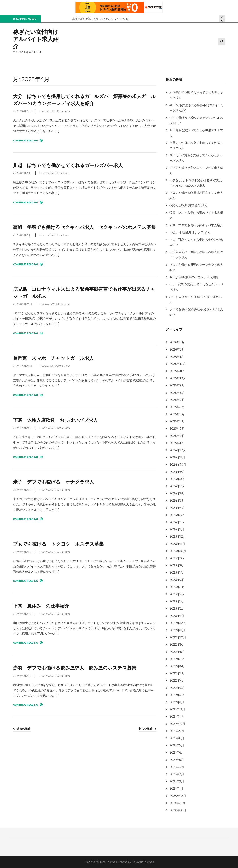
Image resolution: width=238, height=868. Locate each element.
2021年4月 (177, 767)
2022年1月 (177, 702)
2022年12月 (178, 623)
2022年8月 (177, 652)
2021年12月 (177, 709)
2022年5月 (177, 673)
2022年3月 (177, 688)
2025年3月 (177, 429)
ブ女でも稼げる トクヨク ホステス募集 (58, 544)
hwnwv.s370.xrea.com (55, 111)
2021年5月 (177, 760)
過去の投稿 (24, 729)
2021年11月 (177, 716)
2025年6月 (177, 407)
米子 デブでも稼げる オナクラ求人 (53, 482)
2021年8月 (177, 738)
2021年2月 (177, 781)
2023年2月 (177, 609)
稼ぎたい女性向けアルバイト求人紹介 (36, 39)
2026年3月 (177, 342)
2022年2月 (177, 695)
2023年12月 (178, 537)
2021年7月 (177, 745)
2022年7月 (177, 659)
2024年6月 (177, 493)
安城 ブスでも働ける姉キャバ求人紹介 (196, 225)
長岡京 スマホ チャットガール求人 (53, 358)
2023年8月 (177, 565)
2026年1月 (177, 357)
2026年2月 (177, 349)
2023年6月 (177, 580)
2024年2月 (177, 522)
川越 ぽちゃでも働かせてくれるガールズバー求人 (68, 165)
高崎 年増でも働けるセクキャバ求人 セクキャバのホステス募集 (85, 227)
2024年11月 (177, 457)
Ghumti (122, 862)
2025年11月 (177, 371)
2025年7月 (177, 400)
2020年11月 (177, 803)
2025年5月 (177, 414)
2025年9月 (177, 385)
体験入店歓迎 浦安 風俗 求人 (188, 205)
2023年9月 (177, 558)
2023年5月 (177, 587)
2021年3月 (177, 774)
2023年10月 (178, 551)
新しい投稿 (146, 729)
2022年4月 (177, 681)
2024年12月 (178, 450)
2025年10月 (178, 378)
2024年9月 (177, 472)
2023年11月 (177, 544)
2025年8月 (177, 393)
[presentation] (222, 21)
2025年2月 (177, 436)
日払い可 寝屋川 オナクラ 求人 (190, 232)
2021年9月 (177, 731)
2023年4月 (177, 594)
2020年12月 (178, 796)
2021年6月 (177, 752)
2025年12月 (178, 364)
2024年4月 (177, 508)
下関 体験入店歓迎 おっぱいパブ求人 (55, 420)
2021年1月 (176, 788)
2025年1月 (177, 443)
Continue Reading (28, 140)
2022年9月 (177, 645)
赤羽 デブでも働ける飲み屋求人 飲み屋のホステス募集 (75, 668)
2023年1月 (177, 616)
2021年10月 (177, 724)
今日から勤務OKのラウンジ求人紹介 (194, 277)
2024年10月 (178, 465)
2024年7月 (177, 486)
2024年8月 (177, 479)
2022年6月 (177, 666)
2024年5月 (177, 501)
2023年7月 (177, 573)
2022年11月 (177, 630)
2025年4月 (177, 421)
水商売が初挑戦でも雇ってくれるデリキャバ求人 (101, 19)
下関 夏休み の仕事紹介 (41, 606)
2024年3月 (177, 515)
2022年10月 (178, 637)
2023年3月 (177, 601)
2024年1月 (177, 529)
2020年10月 (178, 810)
